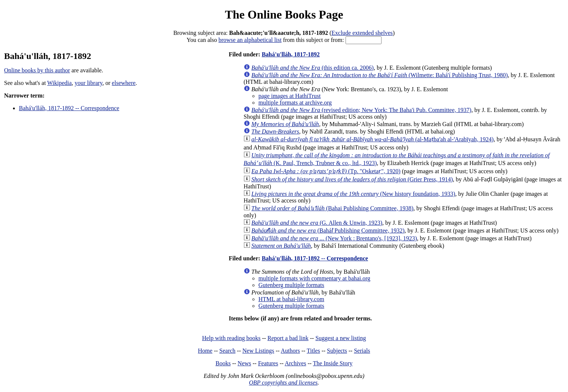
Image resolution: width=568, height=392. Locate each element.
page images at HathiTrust (290, 96)
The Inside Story (333, 363)
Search (228, 351)
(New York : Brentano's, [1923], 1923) (334, 238)
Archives (295, 363)
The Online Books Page (284, 14)
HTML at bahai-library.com (291, 299)
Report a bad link (288, 338)
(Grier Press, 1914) (352, 179)
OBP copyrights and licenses (283, 383)
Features (268, 363)
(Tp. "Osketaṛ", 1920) (326, 171)
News (244, 363)
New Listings (258, 351)
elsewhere (124, 83)
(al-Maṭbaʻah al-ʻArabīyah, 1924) (372, 139)
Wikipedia (59, 83)
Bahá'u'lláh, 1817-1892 (291, 54)
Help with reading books (231, 338)
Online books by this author (37, 70)
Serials (362, 351)
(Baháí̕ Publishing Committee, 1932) (328, 230)
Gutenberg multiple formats (291, 285)
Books (223, 363)
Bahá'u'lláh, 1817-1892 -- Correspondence (69, 108)
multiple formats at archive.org (295, 103)
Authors (290, 351)
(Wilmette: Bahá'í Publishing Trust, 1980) (380, 75)
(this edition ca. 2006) (313, 68)
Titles (313, 351)
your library (88, 83)
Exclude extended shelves (362, 33)
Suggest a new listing (341, 338)
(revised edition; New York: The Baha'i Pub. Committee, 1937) (361, 110)
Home (205, 351)
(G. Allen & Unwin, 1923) (317, 223)
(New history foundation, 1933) (353, 194)
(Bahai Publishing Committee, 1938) (332, 208)
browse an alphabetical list (250, 40)
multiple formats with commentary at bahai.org (314, 278)
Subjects (337, 351)
